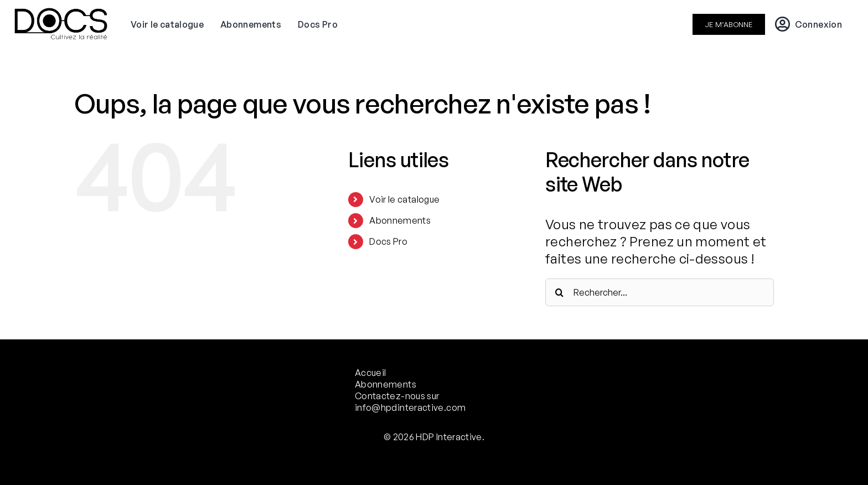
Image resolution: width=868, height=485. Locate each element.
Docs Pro (388, 241)
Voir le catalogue (404, 199)
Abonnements (400, 220)
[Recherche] (559, 292)
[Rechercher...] (660, 292)
